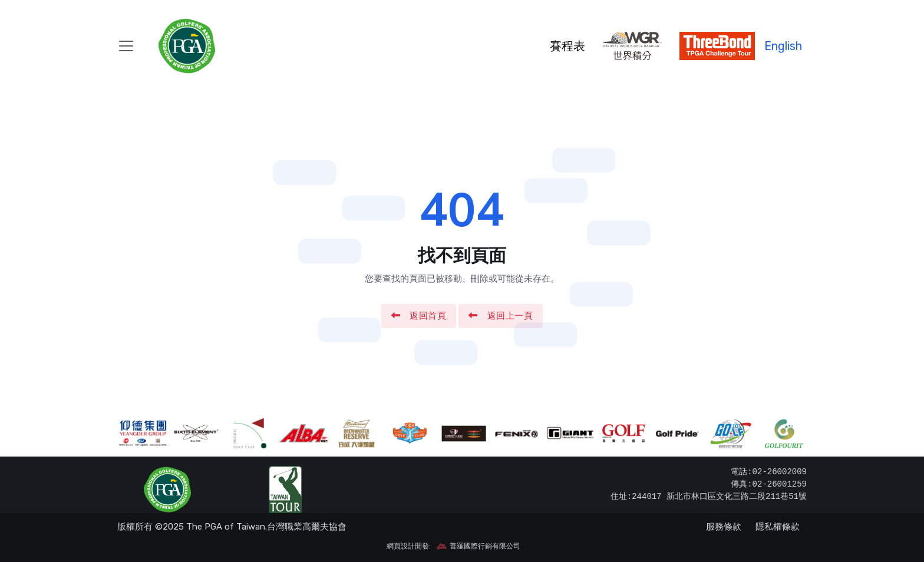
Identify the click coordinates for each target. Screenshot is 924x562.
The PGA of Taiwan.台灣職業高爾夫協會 (266, 527)
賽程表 (567, 46)
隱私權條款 (778, 527)
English (783, 46)
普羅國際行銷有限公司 (478, 546)
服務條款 (724, 527)
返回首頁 (419, 316)
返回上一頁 (501, 316)
